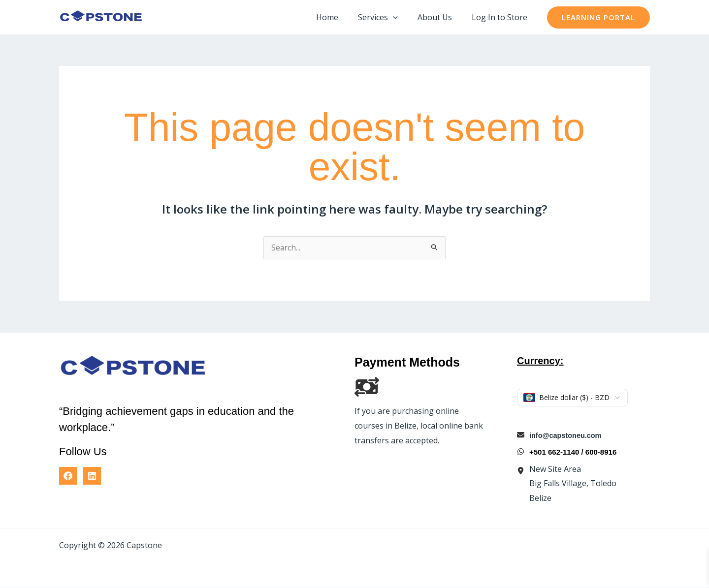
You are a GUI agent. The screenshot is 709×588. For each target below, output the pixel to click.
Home (341, 17)
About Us (441, 17)
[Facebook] (68, 476)
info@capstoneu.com (567, 436)
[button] (598, 17)
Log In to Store (501, 17)
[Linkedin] (92, 476)
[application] (403, 17)
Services (388, 17)
